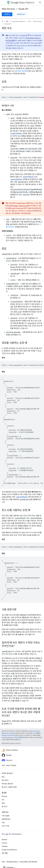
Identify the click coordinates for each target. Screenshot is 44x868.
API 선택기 (5, 780)
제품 (7, 21)
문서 (29, 21)
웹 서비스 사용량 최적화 (9, 787)
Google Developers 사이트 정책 (11, 737)
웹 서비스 (5, 807)
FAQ (3, 777)
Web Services (8, 9)
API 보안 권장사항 (7, 784)
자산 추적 (24, 35)
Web (3, 803)
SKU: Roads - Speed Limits (19, 206)
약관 (3, 862)
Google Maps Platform (18, 21)
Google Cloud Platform (9, 850)
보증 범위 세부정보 (21, 71)
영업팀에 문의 (21, 14)
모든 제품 (5, 853)
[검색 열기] (40, 3)
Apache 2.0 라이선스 (8, 735)
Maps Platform (22, 3)
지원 (3, 823)
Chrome (4, 843)
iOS (3, 800)
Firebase (5, 846)
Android (4, 796)
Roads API (23, 9)
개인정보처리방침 (12, 862)
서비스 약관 (5, 826)
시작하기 (7, 14)
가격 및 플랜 (5, 816)
